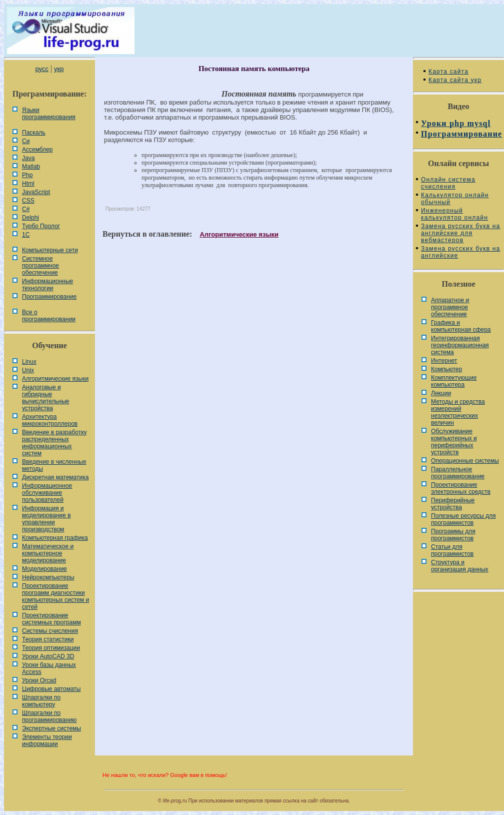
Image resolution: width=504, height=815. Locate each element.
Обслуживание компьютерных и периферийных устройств (454, 442)
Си (26, 141)
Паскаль (34, 133)
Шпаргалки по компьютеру (41, 701)
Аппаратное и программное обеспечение (450, 307)
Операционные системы (465, 461)
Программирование (49, 297)
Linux (29, 362)
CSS (28, 201)
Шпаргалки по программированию (49, 716)
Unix (28, 370)
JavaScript (36, 192)
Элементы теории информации (47, 740)
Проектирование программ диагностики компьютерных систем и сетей (55, 596)
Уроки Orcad (39, 680)
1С (26, 235)
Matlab (31, 167)
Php (27, 175)
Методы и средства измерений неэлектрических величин (458, 412)
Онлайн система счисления (448, 183)
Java (28, 158)
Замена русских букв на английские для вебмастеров (460, 233)
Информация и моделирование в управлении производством (46, 519)
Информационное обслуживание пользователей (47, 493)
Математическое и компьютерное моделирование (48, 553)
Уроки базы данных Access (49, 668)
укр (59, 69)
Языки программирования (49, 114)
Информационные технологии (47, 285)
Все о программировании (49, 316)
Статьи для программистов (452, 550)
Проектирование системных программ (51, 619)
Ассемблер (37, 150)
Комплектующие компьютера (454, 381)
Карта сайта (448, 72)
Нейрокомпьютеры (48, 577)
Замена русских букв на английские (460, 252)
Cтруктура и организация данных (460, 566)
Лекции (441, 393)
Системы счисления (50, 631)
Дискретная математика (55, 477)
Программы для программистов (453, 535)
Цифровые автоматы (51, 689)
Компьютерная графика (55, 538)
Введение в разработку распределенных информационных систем (54, 443)
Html (28, 184)
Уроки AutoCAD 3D (48, 656)
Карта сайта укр (455, 80)
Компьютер (446, 369)
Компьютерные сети (50, 250)
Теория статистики (48, 639)
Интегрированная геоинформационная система (460, 345)
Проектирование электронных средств (461, 488)
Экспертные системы (51, 728)
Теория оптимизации (51, 648)
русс (41, 69)
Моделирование (44, 569)
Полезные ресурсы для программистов (463, 519)
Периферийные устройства (453, 504)
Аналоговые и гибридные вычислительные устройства (45, 398)
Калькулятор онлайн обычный (455, 199)
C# (26, 209)
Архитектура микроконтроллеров (50, 420)
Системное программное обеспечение (40, 266)
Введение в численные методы (54, 465)
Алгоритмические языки (55, 379)
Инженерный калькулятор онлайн (454, 214)
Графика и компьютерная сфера (461, 326)
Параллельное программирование (458, 473)
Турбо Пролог (41, 226)
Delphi (30, 218)
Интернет (444, 361)
